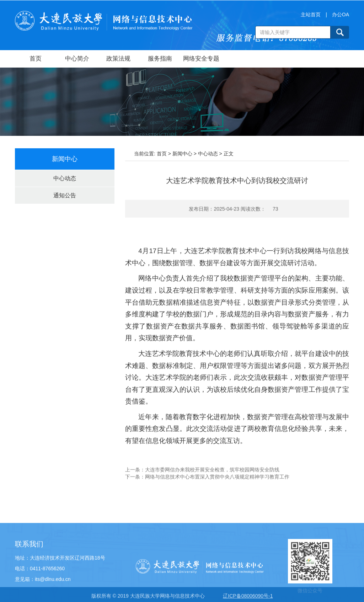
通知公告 (65, 195)
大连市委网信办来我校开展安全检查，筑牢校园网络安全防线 (212, 475)
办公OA (341, 16)
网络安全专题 (201, 59)
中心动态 (65, 178)
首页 (36, 59)
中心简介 (77, 59)
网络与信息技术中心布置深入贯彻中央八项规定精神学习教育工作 (217, 482)
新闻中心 (182, 154)
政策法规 (118, 59)
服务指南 (160, 59)
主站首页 (311, 16)
